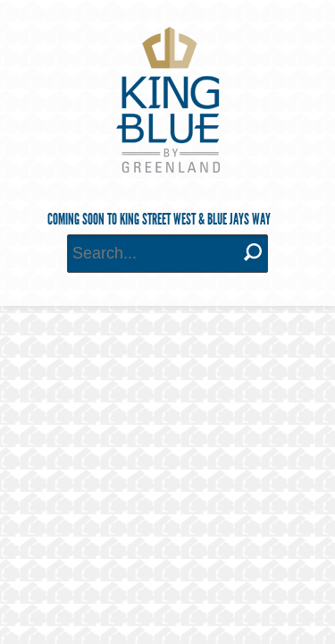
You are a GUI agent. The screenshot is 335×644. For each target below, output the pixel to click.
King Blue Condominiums (168, 100)
